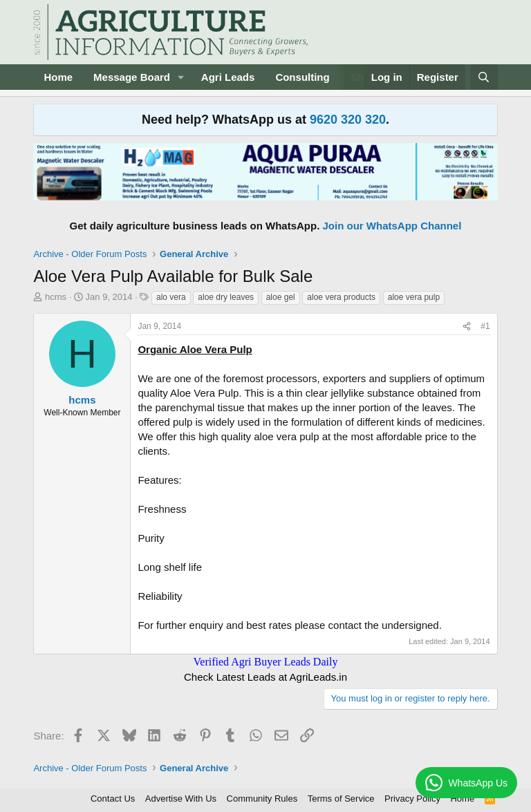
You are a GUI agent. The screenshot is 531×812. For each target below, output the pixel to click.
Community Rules (262, 799)
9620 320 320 (348, 120)
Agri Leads (228, 77)
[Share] (467, 327)
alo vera (171, 297)
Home (58, 77)
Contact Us (113, 799)
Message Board (132, 77)
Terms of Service (341, 799)
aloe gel (281, 297)
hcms (56, 297)
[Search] (484, 77)
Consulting (302, 77)
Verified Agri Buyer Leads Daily (266, 662)
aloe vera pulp (414, 297)
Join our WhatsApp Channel (392, 226)
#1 (485, 326)
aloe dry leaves (226, 297)
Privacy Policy (412, 799)
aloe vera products (341, 297)
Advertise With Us (181, 799)
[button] (181, 77)
